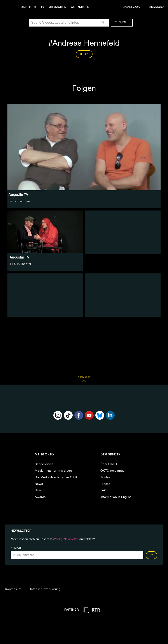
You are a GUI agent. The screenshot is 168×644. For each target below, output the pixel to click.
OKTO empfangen (113, 471)
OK (152, 555)
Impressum (13, 589)
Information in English (116, 497)
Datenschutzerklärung (45, 589)
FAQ (103, 491)
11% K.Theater (20, 264)
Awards (40, 497)
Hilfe (38, 491)
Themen (123, 23)
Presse (105, 484)
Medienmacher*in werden (53, 471)
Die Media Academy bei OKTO (57, 477)
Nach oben (84, 380)
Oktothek (29, 7)
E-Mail (16, 548)
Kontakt (106, 477)
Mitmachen (58, 7)
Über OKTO (109, 464)
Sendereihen (44, 464)
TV (42, 7)
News (39, 484)
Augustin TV (19, 257)
